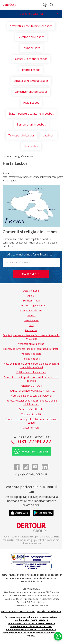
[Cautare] (51, 5)
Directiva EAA (31, 320)
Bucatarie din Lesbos (31, 37)
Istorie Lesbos (31, 70)
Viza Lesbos (31, 146)
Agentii (31, 296)
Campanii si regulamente (31, 305)
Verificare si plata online (31, 344)
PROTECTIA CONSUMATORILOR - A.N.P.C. (31, 391)
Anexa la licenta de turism (49, 611)
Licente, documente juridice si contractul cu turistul (31, 349)
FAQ (31, 325)
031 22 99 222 (34, 441)
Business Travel (31, 301)
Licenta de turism (27, 611)
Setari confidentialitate (31, 409)
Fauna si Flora (31, 48)
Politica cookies (31, 359)
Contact (31, 315)
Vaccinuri (48, 135)
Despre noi (31, 330)
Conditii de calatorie (31, 310)
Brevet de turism (9, 611)
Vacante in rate (31, 428)
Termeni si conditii (31, 414)
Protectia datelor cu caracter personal (31, 396)
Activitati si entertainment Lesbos (31, 26)
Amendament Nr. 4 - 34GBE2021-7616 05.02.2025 (31, 630)
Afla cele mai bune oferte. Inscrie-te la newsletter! (31, 255)
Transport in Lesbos (21, 135)
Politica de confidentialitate (31, 372)
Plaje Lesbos (31, 103)
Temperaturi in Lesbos (31, 124)
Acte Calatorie (31, 291)
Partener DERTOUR (31, 386)
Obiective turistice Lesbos (31, 92)
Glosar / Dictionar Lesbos (31, 59)
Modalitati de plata (31, 354)
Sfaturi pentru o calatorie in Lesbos (31, 114)
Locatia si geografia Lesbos (31, 81)
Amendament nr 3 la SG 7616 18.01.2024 (31, 626)
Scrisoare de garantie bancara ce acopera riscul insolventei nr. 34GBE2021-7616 (31, 619)
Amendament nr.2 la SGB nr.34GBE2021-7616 (31, 623)
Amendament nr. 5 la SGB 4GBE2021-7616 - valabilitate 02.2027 (31, 634)
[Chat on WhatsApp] (58, 636)
